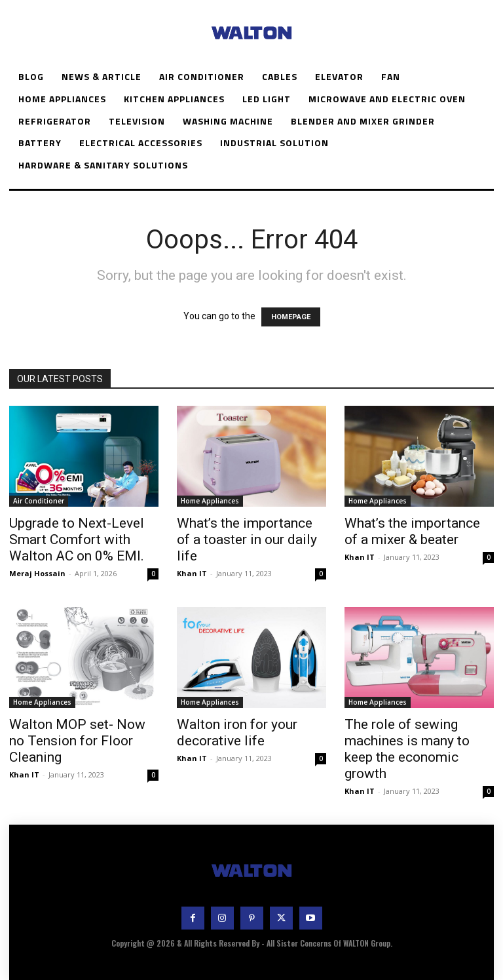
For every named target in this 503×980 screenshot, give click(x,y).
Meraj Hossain (37, 573)
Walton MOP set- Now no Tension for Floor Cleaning (77, 741)
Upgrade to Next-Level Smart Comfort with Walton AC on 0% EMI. (77, 539)
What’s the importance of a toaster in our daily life (247, 539)
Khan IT (192, 573)
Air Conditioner (39, 501)
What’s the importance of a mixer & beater (412, 531)
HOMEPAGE (291, 317)
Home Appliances (210, 501)
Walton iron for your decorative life (237, 733)
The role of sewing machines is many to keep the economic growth (407, 749)
